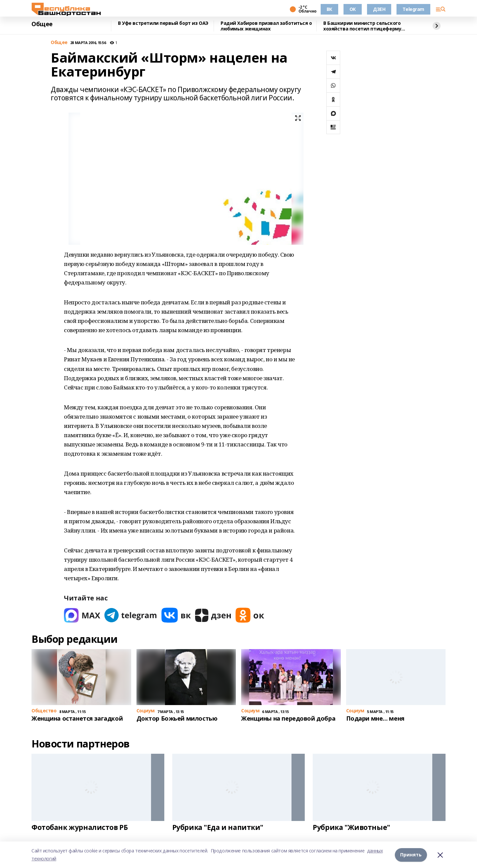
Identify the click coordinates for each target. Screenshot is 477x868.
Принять (411, 855)
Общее (42, 24)
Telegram (413, 9)
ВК (329, 9)
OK (353, 9)
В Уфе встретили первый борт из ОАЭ (163, 23)
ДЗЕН (379, 9)
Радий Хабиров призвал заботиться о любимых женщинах (266, 26)
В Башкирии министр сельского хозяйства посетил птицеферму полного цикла (362, 26)
